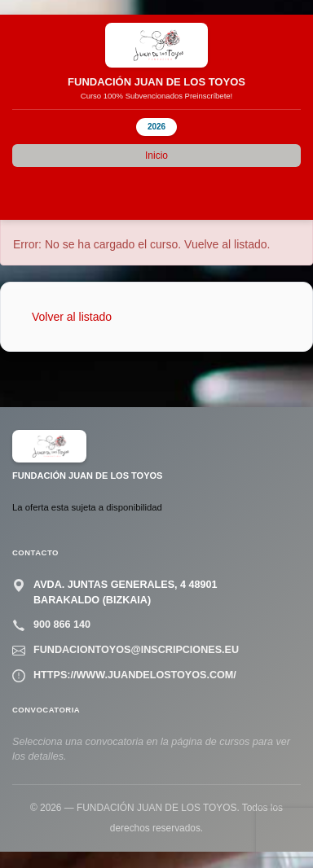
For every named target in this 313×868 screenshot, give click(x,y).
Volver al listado (72, 317)
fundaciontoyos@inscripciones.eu (136, 650)
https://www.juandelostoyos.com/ (135, 675)
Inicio (156, 156)
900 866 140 (62, 625)
